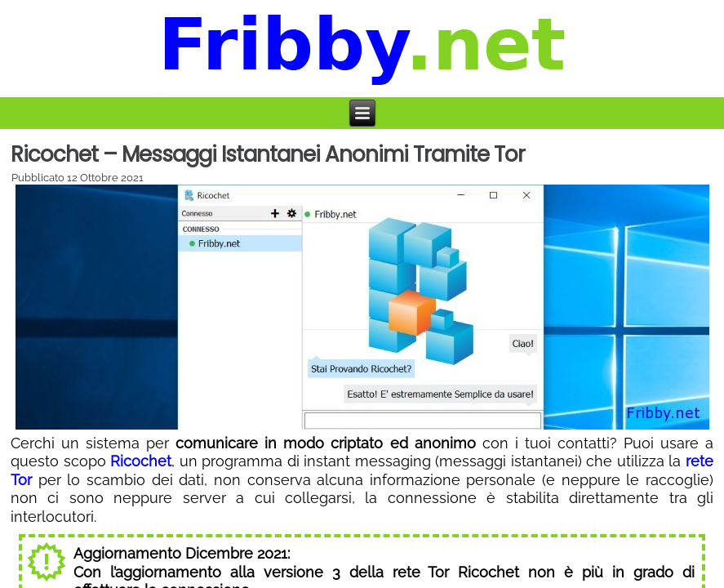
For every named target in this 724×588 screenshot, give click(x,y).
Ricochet (141, 461)
